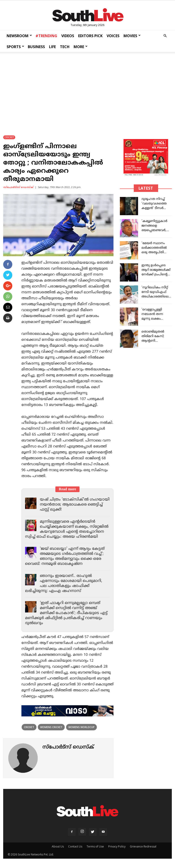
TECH (65, 47)
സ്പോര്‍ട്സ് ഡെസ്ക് (18, 187)
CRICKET (9, 137)
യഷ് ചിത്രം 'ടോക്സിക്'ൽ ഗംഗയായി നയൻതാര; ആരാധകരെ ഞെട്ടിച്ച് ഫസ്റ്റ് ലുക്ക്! (75, 505)
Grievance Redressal (143, 846)
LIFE (52, 47)
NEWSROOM (19, 36)
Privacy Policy (117, 846)
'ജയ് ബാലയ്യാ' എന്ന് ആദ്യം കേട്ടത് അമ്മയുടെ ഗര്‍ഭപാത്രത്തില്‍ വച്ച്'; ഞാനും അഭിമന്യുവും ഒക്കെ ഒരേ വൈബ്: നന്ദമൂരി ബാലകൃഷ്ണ (65, 556)
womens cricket (51, 727)
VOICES (113, 36)
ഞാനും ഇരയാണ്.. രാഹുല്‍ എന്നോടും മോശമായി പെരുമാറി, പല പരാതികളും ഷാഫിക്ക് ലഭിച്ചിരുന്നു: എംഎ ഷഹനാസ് (64, 584)
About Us (58, 846)
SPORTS (15, 47)
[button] (165, 36)
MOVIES (132, 36)
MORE (81, 47)
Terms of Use (95, 846)
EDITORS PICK (90, 36)
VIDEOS (68, 36)
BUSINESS (36, 47)
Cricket (29, 727)
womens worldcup (81, 727)
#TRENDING (46, 36)
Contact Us (75, 846)
